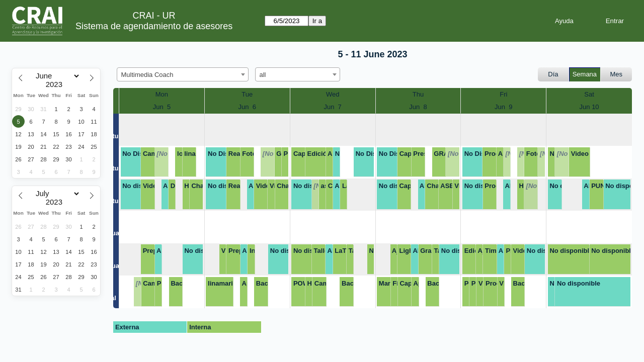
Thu (418, 94)
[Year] (56, 84)
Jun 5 (162, 107)
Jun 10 (589, 107)
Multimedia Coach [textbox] (147, 75)
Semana (585, 74)
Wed (333, 94)
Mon (162, 94)
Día (553, 74)
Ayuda (564, 21)
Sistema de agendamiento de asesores (154, 26)
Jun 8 (418, 107)
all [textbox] (263, 75)
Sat (589, 94)
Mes (617, 74)
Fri (503, 94)
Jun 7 (332, 107)
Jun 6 (247, 107)
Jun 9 (503, 107)
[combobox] (183, 74)
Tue (247, 94)
